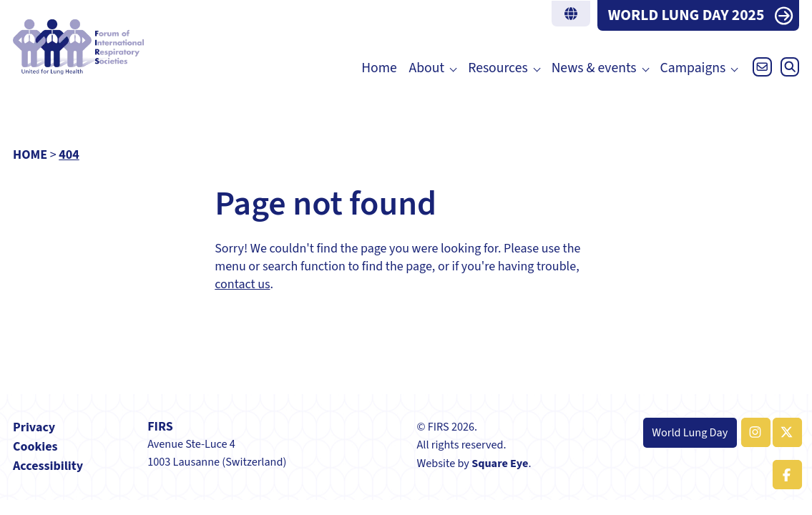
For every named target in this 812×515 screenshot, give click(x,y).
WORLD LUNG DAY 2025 (686, 15)
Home (379, 68)
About (427, 68)
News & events (594, 68)
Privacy (34, 427)
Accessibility (48, 466)
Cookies (35, 447)
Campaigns (693, 68)
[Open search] (787, 70)
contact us (242, 284)
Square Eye (500, 463)
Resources (498, 68)
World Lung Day (690, 432)
